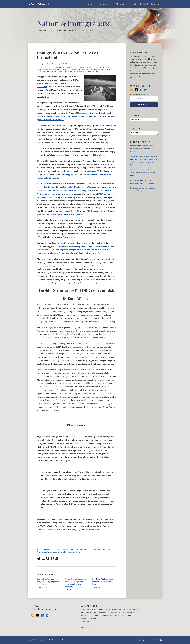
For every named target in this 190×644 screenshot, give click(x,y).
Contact (132, 4)
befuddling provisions (69, 175)
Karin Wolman (62, 259)
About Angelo (103, 4)
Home (89, 4)
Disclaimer (86, 627)
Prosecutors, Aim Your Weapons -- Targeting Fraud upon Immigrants (48, 581)
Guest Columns (79, 68)
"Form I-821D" (108, 550)
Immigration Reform (46, 70)
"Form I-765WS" (94, 550)
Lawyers (72, 552)
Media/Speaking (148, 4)
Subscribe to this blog (140, 94)
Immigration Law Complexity (99, 68)
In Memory (119, 4)
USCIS (95, 71)
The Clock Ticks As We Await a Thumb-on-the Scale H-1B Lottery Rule (143, 173)
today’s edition (107, 129)
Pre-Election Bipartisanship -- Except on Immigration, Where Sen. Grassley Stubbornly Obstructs (76, 583)
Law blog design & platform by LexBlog (148, 640)
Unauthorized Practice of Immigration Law (56, 71)
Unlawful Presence (84, 71)
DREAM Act (50, 68)
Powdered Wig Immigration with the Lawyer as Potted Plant (103, 581)
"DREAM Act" (81, 550)
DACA (60, 552)
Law (66, 552)
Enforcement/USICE (63, 68)
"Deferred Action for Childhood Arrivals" (58, 550)
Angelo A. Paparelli (47, 64)
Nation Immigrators (73, 23)
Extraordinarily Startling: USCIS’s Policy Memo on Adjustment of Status (143, 149)
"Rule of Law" (43, 552)
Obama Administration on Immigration (95, 70)
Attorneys (53, 552)
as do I (63, 262)
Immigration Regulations (66, 70)
